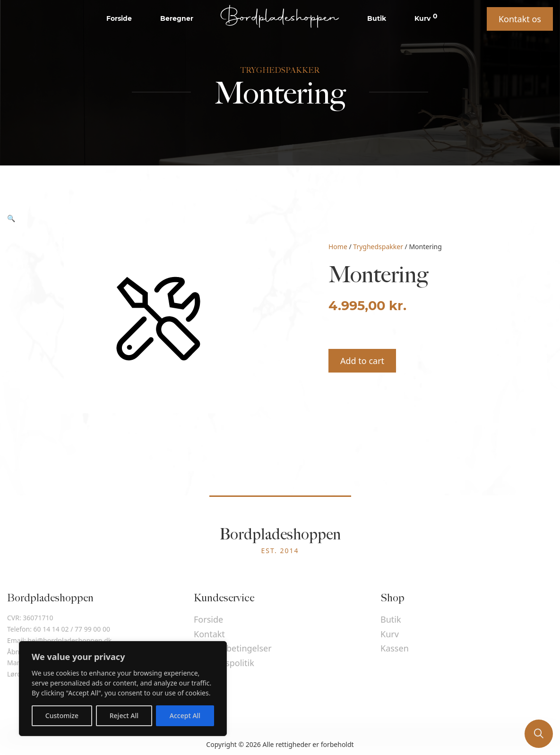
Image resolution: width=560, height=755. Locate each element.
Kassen (395, 648)
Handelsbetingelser (233, 648)
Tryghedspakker (378, 247)
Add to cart (362, 361)
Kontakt (209, 634)
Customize (62, 716)
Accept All (185, 716)
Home (338, 247)
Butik (377, 18)
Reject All (124, 716)
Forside (119, 18)
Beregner (177, 18)
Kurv (426, 18)
